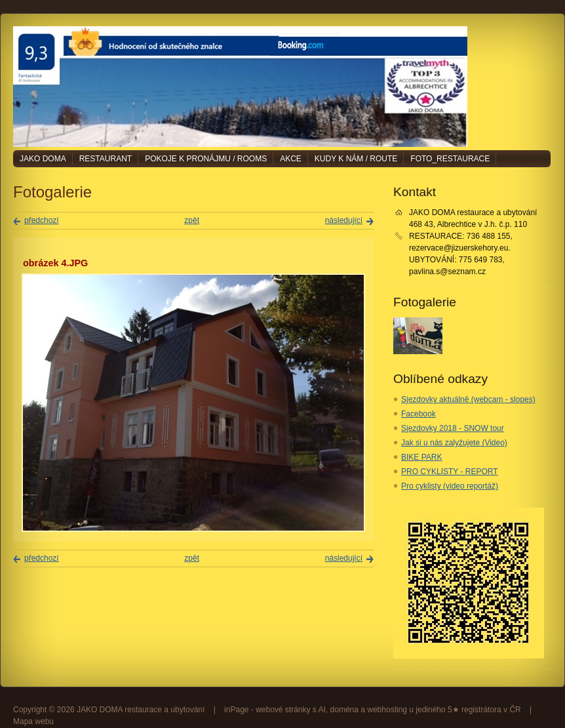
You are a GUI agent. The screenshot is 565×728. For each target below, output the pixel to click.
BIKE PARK (421, 457)
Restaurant (106, 159)
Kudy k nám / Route (356, 159)
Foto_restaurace (450, 159)
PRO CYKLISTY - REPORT (450, 472)
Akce (291, 159)
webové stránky (283, 710)
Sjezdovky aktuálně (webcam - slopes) (468, 399)
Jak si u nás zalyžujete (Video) (454, 443)
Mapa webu (33, 721)
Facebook (419, 414)
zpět (192, 220)
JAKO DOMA (43, 159)
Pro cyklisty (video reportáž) (450, 486)
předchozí (42, 220)
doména (344, 710)
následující (344, 220)
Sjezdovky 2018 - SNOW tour (453, 428)
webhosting (387, 710)
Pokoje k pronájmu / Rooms (206, 159)
